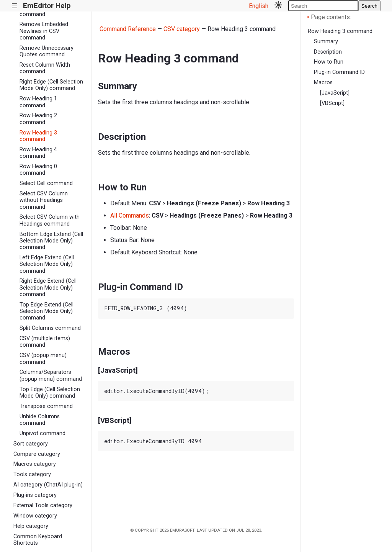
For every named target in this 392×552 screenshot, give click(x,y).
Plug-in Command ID (339, 72)
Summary (326, 42)
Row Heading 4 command (38, 153)
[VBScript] (332, 103)
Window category (35, 516)
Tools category (32, 474)
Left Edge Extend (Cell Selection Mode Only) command (47, 264)
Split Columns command (50, 328)
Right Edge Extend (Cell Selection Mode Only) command (48, 288)
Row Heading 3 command (38, 136)
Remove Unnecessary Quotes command (47, 51)
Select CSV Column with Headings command (50, 220)
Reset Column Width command (45, 68)
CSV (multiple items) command (45, 342)
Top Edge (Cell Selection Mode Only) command (50, 393)
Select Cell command (46, 183)
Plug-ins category (35, 495)
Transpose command (46, 406)
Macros (323, 83)
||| (15, 6)
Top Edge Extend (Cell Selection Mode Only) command (47, 311)
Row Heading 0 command (38, 170)
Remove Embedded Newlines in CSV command (44, 31)
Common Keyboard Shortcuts (38, 540)
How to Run (329, 62)
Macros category (35, 464)
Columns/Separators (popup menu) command (51, 375)
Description (328, 52)
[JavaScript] (335, 93)
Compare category (37, 454)
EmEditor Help (47, 6)
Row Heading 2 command (38, 119)
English (259, 6)
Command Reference (128, 29)
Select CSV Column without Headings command (44, 200)
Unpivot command (42, 433)
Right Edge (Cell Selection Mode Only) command (51, 85)
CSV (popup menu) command (43, 359)
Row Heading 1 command (38, 102)
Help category (31, 526)
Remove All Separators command (48, 11)
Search (369, 6)
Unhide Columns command (40, 420)
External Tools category (43, 505)
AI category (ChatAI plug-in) (48, 485)
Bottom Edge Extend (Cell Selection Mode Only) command (51, 241)
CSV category (182, 29)
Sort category (31, 444)
